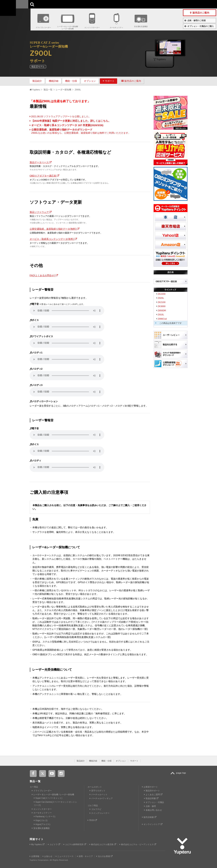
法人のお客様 (104, 856)
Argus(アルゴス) (42, 824)
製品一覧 (113, 4)
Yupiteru (15, 15)
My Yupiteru (37, 844)
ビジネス (82, 4)
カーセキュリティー (42, 813)
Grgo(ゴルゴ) (41, 820)
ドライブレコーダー (43, 28)
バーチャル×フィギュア (101, 798)
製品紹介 (37, 81)
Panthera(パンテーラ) (45, 817)
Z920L (161, 298)
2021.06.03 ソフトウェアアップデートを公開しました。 (60, 116)
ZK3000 (162, 306)
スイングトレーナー (100, 813)
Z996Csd (162, 319)
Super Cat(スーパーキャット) (48, 798)
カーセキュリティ (116, 28)
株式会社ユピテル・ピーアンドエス (138, 844)
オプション (90, 81)
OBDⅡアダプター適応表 (44, 176)
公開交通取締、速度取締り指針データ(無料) (55, 229)
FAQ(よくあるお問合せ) (44, 275)
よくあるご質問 (153, 795)
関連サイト (37, 839)
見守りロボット (98, 791)
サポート (109, 81)
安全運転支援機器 (141, 26)
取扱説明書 (151, 798)
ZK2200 (162, 294)
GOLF (62, 4)
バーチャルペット (99, 795)
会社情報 (101, 4)
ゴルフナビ (96, 809)
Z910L (161, 315)
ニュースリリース (65, 856)
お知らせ (48, 856)
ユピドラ (54, 844)
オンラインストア (152, 824)
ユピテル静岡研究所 (75, 844)
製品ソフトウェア (41, 212)
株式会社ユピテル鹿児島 (103, 844)
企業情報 (34, 856)
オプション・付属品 (154, 802)
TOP (179, 775)
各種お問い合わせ (153, 810)
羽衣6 (92, 820)
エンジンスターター (92, 28)
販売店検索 (149, 817)
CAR (41, 4)
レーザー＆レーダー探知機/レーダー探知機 (68, 28)
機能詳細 (54, 81)
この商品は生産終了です (171, 323)
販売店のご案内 (131, 81)
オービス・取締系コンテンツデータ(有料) (53, 239)
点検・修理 (150, 806)
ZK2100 (162, 302)
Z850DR (162, 311)
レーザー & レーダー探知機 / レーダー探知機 (53, 795)
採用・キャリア (85, 856)
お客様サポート (130, 4)
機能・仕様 (71, 81)
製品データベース (41, 162)
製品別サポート (152, 791)
